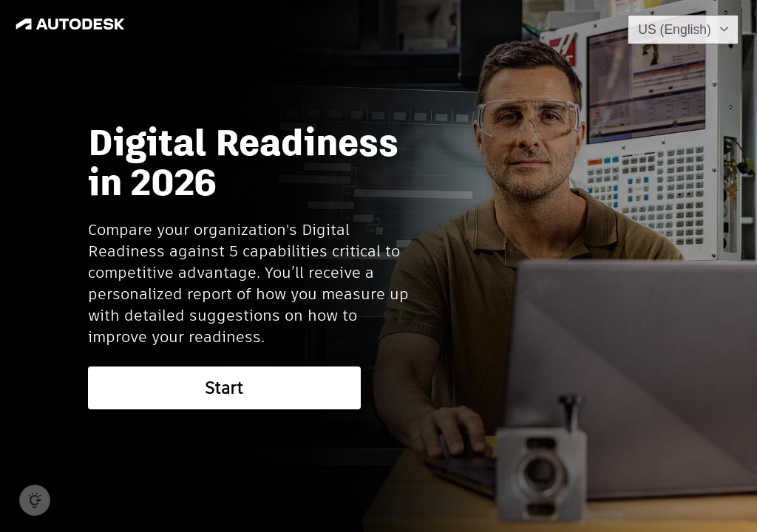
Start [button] (224, 388)
